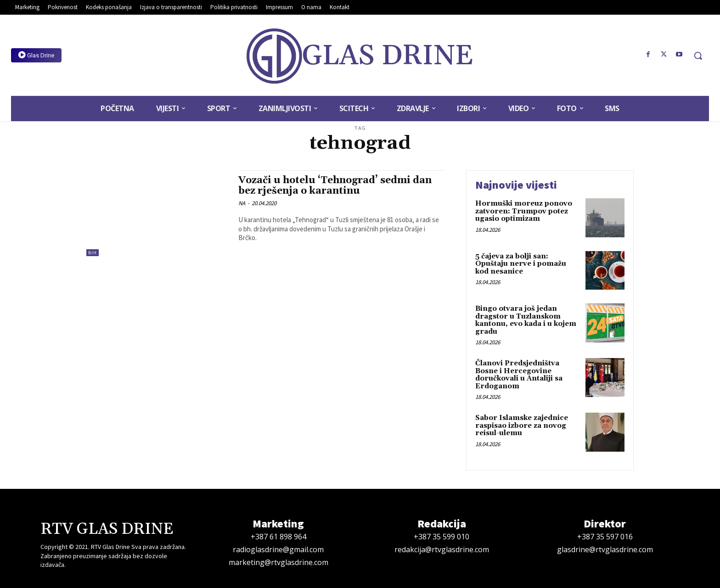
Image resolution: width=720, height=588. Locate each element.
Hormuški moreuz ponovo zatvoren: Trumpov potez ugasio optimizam (524, 211)
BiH (93, 253)
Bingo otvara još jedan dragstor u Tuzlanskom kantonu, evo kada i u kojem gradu (526, 320)
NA (242, 203)
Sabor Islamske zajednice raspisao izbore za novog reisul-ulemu (522, 426)
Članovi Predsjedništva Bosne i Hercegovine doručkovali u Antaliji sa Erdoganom (519, 375)
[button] (698, 56)
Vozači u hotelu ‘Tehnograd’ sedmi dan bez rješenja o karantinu (335, 186)
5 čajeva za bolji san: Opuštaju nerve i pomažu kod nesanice (521, 264)
